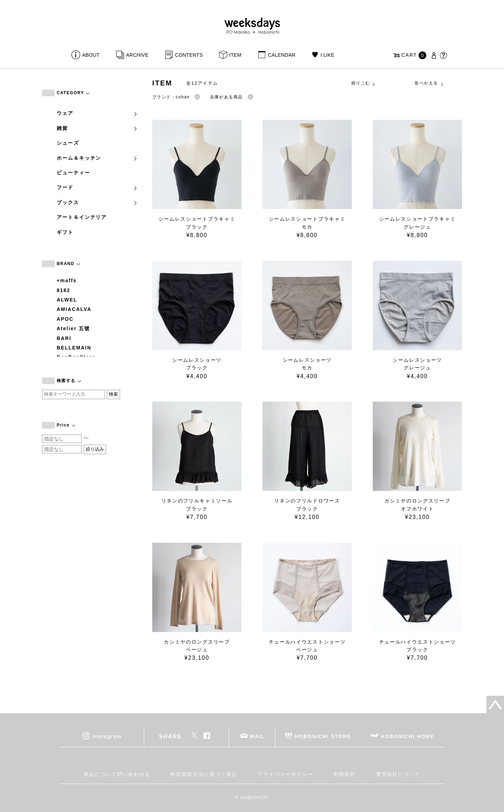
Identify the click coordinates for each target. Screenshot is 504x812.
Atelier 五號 (73, 328)
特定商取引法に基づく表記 (204, 774)
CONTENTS (189, 55)
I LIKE (328, 55)
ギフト (65, 232)
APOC (65, 319)
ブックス (97, 202)
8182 (64, 290)
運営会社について (398, 774)
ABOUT (91, 55)
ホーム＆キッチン (97, 158)
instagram (107, 736)
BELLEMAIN (74, 348)
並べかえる (429, 83)
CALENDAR (281, 55)
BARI (64, 338)
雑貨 (97, 128)
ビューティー (73, 173)
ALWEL (67, 300)
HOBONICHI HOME (408, 736)
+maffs (67, 280)
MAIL (258, 736)
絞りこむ (364, 83)
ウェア (97, 113)
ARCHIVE (137, 55)
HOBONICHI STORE (323, 736)
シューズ (68, 143)
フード (97, 187)
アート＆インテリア (82, 217)
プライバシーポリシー (285, 774)
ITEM (235, 55)
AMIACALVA (74, 309)
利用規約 (345, 774)
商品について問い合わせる (117, 774)
